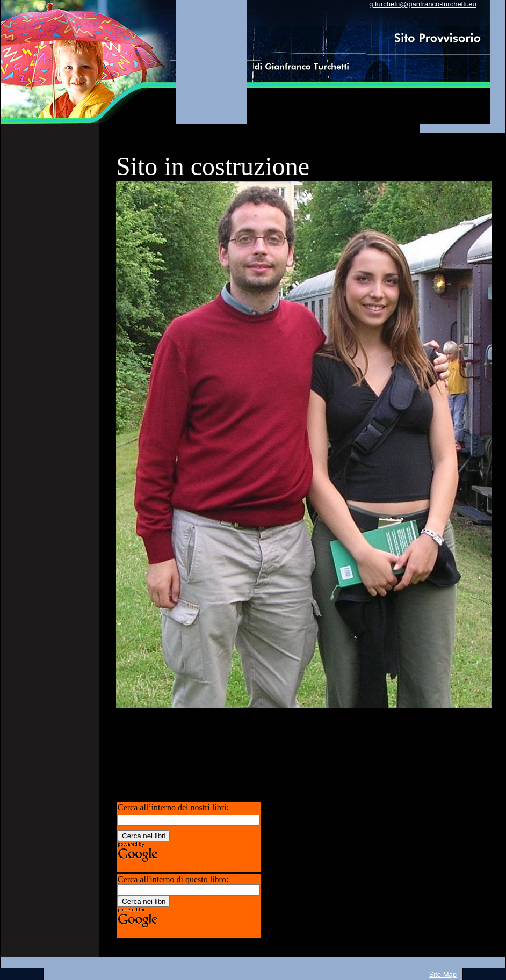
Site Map (443, 974)
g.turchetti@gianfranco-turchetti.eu (423, 4)
